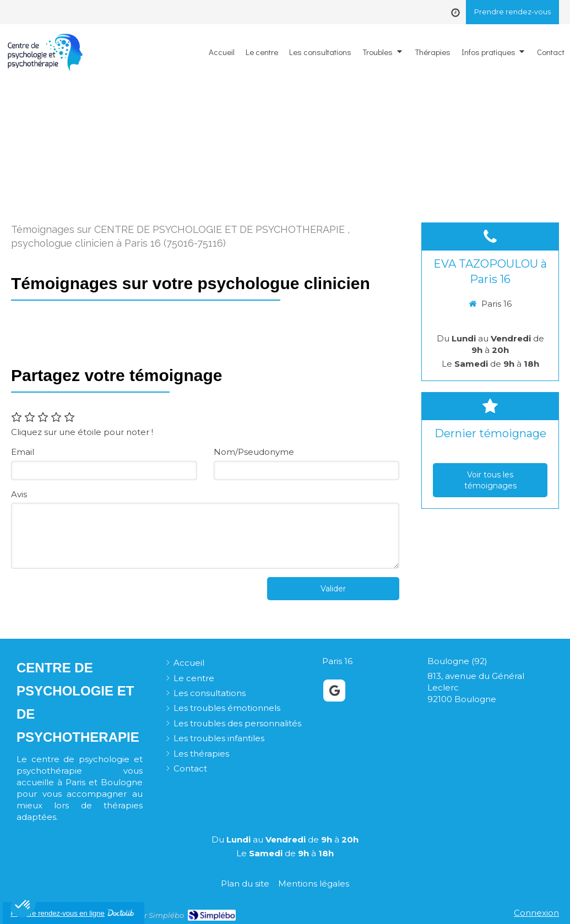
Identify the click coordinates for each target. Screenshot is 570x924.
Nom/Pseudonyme (254, 452)
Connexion (536, 913)
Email (23, 452)
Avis (19, 494)
